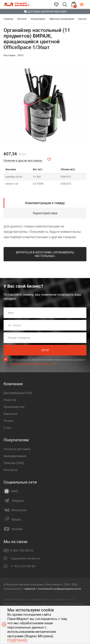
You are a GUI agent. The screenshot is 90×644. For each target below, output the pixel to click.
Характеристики (45, 213)
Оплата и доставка (17, 449)
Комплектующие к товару (45, 203)
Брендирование (15, 456)
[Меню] (84, 4)
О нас (8, 428)
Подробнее (18, 640)
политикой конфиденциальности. (60, 589)
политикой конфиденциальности (32, 364)
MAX (15, 491)
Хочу (45, 350)
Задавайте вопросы (25, 558)
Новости (10, 400)
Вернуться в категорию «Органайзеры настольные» (45, 254)
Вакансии (10, 414)
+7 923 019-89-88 (23, 566)
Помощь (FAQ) (14, 463)
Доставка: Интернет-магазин (45, 11)
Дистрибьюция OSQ (18, 393)
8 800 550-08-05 (22, 550)
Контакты (11, 470)
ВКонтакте (19, 510)
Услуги (8, 421)
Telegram (18, 501)
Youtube (17, 529)
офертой (30, 589)
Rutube (16, 520)
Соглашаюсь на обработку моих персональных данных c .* (48, 362)
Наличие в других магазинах (23, 161)
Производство (14, 407)
